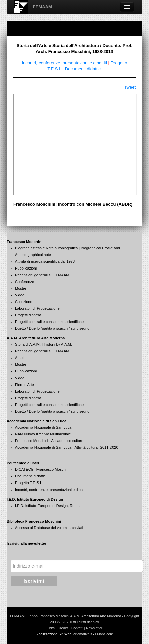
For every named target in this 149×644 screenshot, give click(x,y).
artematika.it (83, 634)
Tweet (130, 87)
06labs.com (104, 634)
